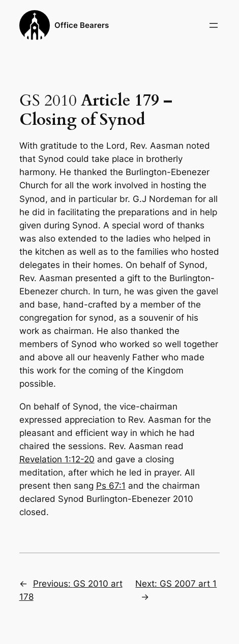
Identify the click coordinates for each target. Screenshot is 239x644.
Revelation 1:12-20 (57, 459)
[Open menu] (214, 25)
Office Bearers (82, 25)
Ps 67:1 (111, 486)
